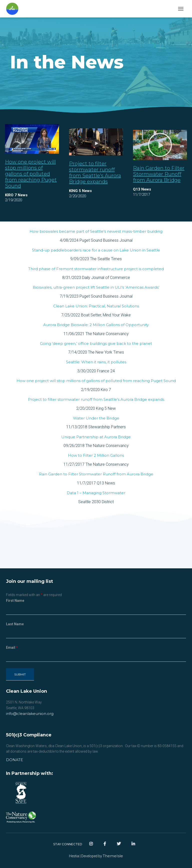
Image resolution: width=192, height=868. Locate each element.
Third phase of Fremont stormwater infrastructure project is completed (96, 269)
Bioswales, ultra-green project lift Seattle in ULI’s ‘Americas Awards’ (96, 287)
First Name (15, 601)
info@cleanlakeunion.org (30, 714)
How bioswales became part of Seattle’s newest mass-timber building (96, 231)
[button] (160, 145)
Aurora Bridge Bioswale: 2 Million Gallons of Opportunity (96, 325)
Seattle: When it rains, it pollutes (96, 362)
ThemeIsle (113, 856)
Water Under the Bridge (96, 418)
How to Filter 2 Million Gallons (96, 455)
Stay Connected (68, 844)
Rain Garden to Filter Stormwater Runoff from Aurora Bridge (159, 174)
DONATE (14, 760)
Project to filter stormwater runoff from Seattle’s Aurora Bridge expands (95, 173)
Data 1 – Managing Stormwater (96, 493)
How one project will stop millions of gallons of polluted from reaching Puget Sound (31, 174)
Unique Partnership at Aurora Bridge (96, 437)
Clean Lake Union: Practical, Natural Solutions (96, 306)
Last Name (15, 624)
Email (12, 648)
